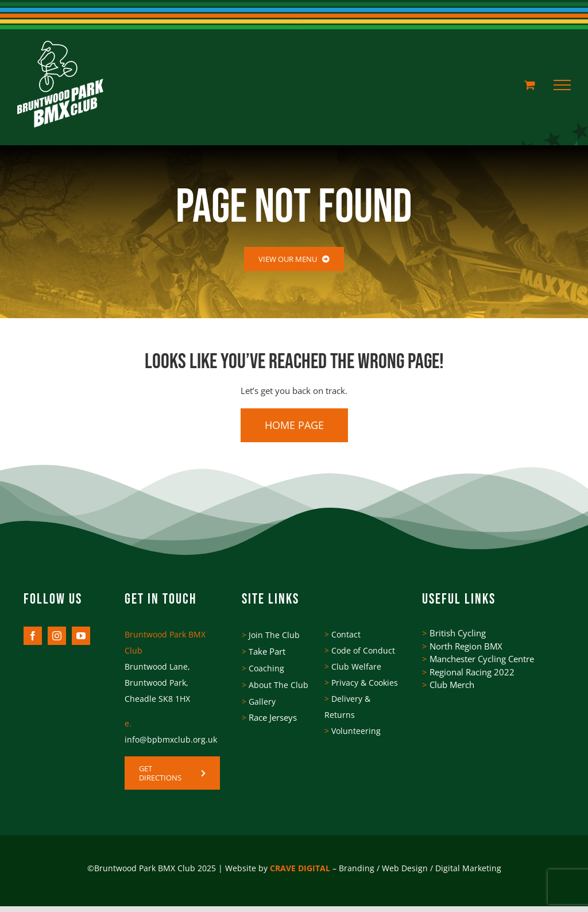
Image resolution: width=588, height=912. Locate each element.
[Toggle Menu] (562, 85)
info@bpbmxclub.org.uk (171, 739)
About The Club (275, 685)
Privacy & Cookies (361, 683)
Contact (343, 634)
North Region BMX (462, 646)
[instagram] (57, 636)
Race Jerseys (273, 717)
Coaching (263, 668)
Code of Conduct (360, 650)
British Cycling (457, 633)
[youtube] (81, 636)
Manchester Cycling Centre (478, 659)
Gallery (259, 702)
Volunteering (353, 731)
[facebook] (33, 636)
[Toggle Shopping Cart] (530, 85)
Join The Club (271, 635)
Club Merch (452, 685)
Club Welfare (353, 666)
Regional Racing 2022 (472, 672)
